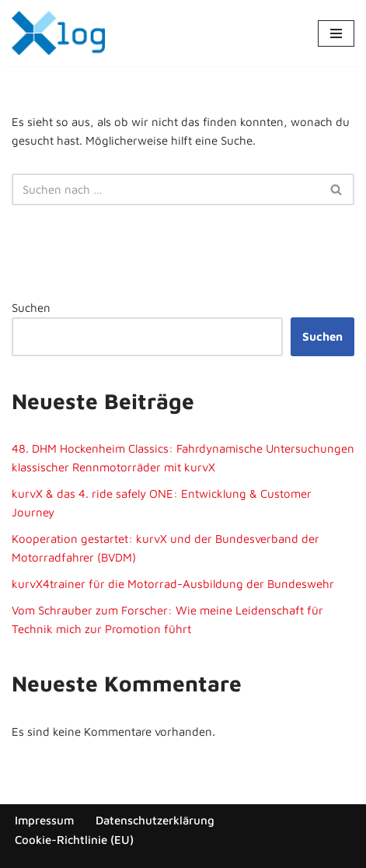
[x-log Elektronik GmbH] (58, 33)
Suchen (31, 308)
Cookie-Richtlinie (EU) (74, 840)
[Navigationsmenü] (336, 33)
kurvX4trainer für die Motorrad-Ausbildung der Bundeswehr (173, 584)
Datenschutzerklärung (155, 820)
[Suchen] (166, 189)
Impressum (44, 820)
